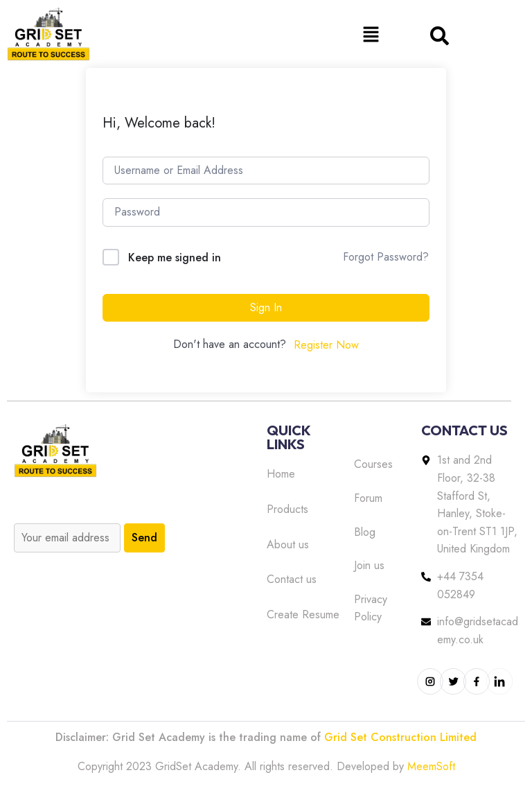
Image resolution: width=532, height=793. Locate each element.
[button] (371, 34)
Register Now (326, 345)
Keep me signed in (175, 258)
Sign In (266, 307)
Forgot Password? (386, 257)
